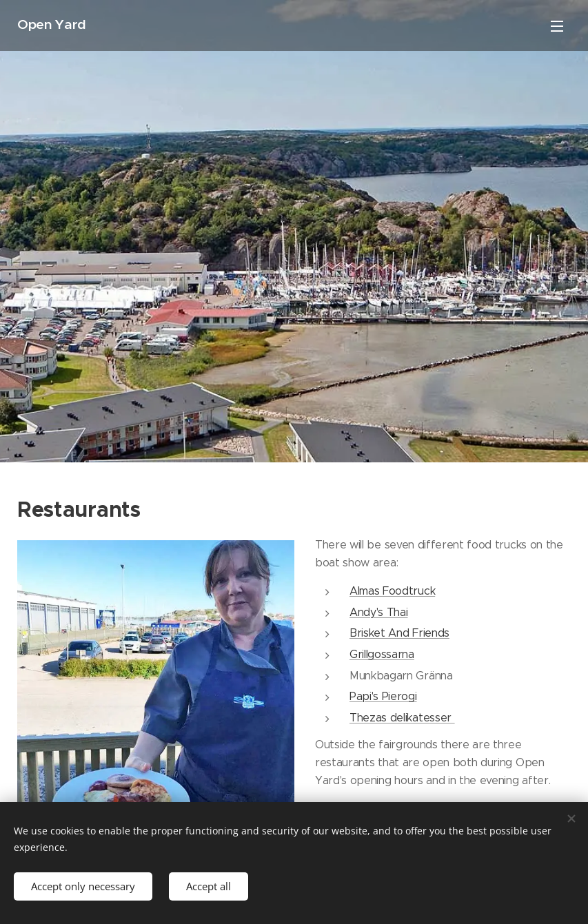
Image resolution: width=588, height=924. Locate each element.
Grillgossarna (382, 654)
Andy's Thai (378, 612)
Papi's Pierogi (383, 696)
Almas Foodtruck (392, 591)
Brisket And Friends (399, 633)
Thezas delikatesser (402, 718)
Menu (557, 26)
